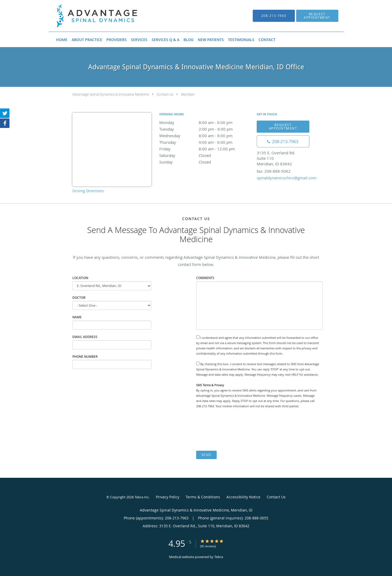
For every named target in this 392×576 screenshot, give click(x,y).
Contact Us (165, 94)
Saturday (205, 155)
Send (206, 455)
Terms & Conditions (203, 497)
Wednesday (205, 136)
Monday (205, 122)
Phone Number (85, 357)
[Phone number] (283, 141)
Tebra (219, 557)
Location (80, 278)
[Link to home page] (89, 16)
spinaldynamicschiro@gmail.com (287, 178)
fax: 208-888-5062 (274, 171)
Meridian (188, 94)
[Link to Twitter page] (5, 113)
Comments (205, 278)
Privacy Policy (168, 497)
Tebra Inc (142, 497)
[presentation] (236, 430)
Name (77, 317)
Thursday (205, 142)
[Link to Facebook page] (5, 123)
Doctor (79, 298)
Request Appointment (283, 126)
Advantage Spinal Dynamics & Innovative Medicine (111, 94)
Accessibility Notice (243, 497)
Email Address (85, 337)
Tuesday (205, 129)
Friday (205, 149)
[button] (317, 16)
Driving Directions (88, 191)
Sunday (205, 162)
